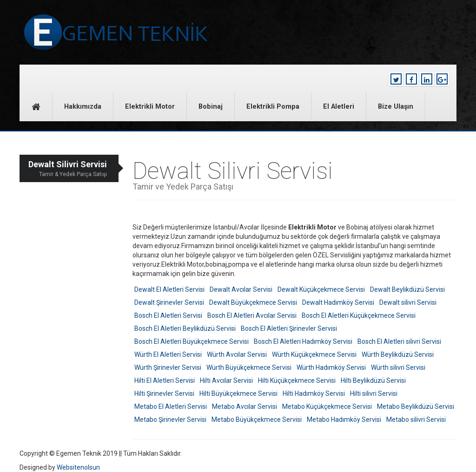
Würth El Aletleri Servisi (168, 354)
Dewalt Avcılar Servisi (241, 289)
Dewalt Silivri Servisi (63, 169)
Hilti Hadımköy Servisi (314, 393)
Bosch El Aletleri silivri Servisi (399, 341)
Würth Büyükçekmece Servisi (249, 367)
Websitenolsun (78, 467)
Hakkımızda (83, 107)
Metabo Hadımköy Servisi (344, 420)
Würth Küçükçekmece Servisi (314, 354)
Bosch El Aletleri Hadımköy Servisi (303, 341)
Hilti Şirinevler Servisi (164, 393)
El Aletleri (339, 107)
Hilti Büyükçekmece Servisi (238, 393)
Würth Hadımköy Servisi (331, 367)
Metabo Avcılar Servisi (245, 406)
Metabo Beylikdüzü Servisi (416, 406)
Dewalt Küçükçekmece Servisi (321, 289)
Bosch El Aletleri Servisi (168, 315)
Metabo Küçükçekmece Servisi (327, 406)
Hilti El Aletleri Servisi (165, 380)
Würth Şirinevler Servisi (168, 367)
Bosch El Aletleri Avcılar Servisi (252, 315)
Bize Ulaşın (396, 107)
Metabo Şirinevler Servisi (170, 420)
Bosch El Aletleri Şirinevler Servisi (289, 328)
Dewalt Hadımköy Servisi (338, 302)
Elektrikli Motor (150, 107)
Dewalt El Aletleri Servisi (169, 289)
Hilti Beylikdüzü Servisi (373, 380)
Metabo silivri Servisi (416, 420)
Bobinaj (211, 107)
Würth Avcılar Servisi (237, 354)
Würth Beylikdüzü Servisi (398, 354)
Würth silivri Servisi (398, 367)
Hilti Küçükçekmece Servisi (297, 380)
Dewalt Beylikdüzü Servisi (407, 289)
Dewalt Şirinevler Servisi (169, 302)
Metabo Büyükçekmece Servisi (257, 420)
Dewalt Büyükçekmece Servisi (253, 302)
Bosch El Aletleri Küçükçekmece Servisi (359, 315)
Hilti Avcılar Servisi (226, 380)
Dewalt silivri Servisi (408, 302)
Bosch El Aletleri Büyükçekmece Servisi (192, 341)
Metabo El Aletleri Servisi (171, 406)
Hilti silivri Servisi (374, 393)
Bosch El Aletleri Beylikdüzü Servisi (185, 328)
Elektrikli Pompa (273, 107)
